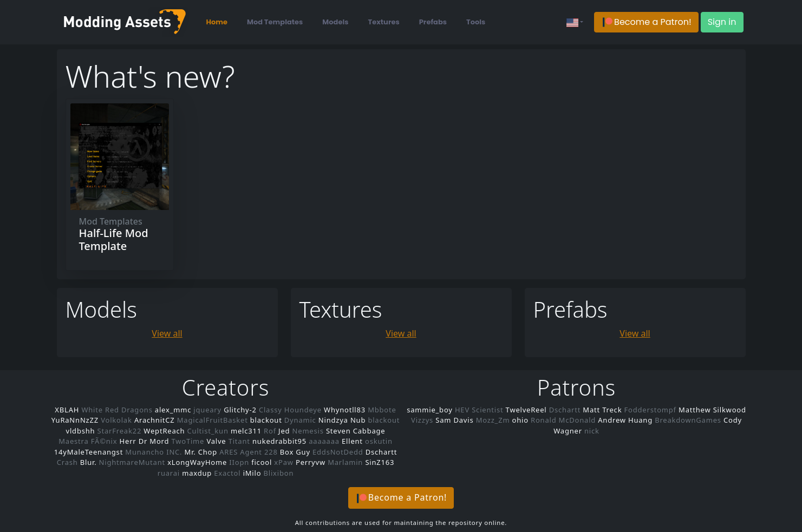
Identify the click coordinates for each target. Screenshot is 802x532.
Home (217, 22)
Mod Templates (275, 22)
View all (167, 332)
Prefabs (433, 22)
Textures (384, 22)
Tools (476, 22)
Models (335, 22)
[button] (646, 22)
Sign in (722, 22)
